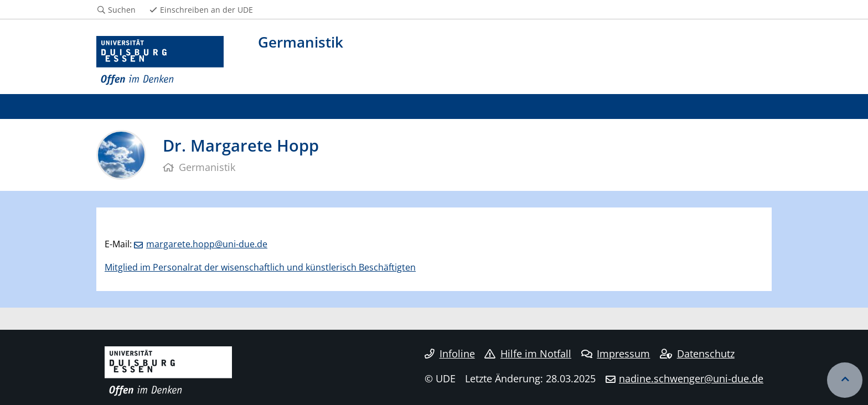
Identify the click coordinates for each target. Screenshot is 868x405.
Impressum (616, 354)
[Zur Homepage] (160, 61)
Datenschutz (697, 354)
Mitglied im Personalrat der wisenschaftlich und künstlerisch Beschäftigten (260, 267)
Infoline (450, 354)
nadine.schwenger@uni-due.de (691, 378)
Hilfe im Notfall (528, 354)
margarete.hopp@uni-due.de (207, 244)
